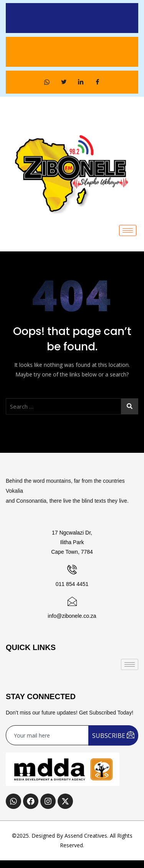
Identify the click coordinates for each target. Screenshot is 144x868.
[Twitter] (64, 82)
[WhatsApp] (47, 82)
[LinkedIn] (81, 82)
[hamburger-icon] (128, 230)
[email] (47, 735)
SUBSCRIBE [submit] (113, 735)
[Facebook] (98, 82)
